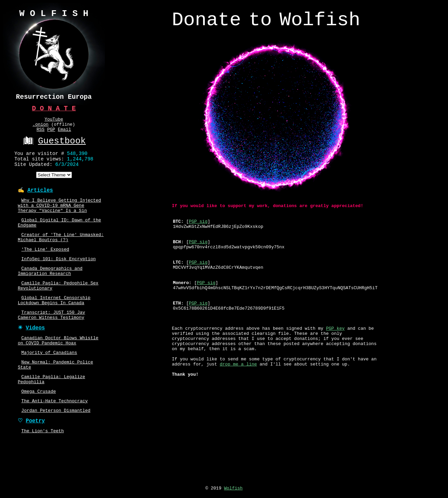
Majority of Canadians (49, 385)
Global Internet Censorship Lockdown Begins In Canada (54, 326)
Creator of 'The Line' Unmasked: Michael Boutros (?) (61, 254)
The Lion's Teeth (43, 472)
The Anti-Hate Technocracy (55, 439)
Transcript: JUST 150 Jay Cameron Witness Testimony (51, 342)
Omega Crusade (39, 429)
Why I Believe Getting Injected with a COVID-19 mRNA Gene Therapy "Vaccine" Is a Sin (59, 218)
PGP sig (198, 227)
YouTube (54, 122)
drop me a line (238, 388)
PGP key (335, 345)
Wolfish (234, 490)
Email (65, 134)
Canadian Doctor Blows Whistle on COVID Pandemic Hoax (58, 371)
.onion (41, 128)
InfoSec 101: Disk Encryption (59, 279)
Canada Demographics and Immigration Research (50, 292)
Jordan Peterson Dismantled (56, 450)
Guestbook (54, 146)
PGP (51, 134)
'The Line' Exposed (45, 268)
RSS (40, 134)
